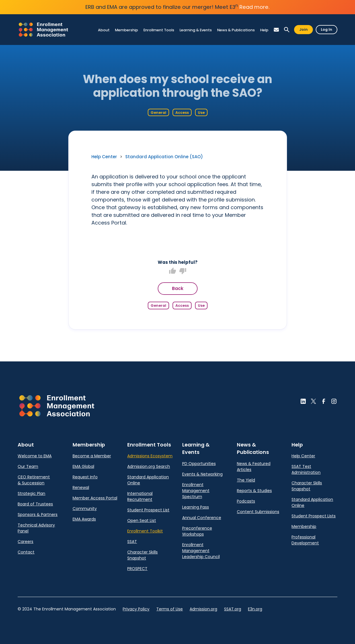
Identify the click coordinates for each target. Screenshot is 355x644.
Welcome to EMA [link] (35, 456)
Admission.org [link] (203, 609)
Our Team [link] (28, 466)
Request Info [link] (85, 477)
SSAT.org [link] (233, 609)
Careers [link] (25, 542)
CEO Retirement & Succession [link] (34, 480)
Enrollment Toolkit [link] (145, 531)
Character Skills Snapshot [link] (142, 555)
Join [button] (303, 29)
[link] (43, 30)
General (158, 113)
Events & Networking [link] (202, 474)
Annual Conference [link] (202, 518)
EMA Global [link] (83, 466)
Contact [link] (26, 552)
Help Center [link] (104, 157)
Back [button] (178, 288)
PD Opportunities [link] (199, 464)
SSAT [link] (132, 542)
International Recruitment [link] (140, 496)
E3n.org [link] (255, 609)
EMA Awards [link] (84, 519)
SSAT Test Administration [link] (306, 469)
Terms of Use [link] (170, 609)
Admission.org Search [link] (149, 466)
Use (201, 113)
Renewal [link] (81, 487)
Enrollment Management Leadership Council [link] (201, 551)
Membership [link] (304, 526)
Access (182, 113)
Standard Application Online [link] (148, 480)
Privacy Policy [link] (136, 609)
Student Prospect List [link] (148, 510)
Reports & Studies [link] (254, 491)
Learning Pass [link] (196, 507)
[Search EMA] (287, 30)
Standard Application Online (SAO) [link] (164, 157)
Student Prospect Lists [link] (314, 516)
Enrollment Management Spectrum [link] (196, 491)
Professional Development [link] (305, 540)
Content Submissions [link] (258, 512)
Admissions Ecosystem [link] (150, 456)
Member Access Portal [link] (95, 498)
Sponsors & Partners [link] (38, 515)
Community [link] (85, 509)
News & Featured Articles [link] (254, 467)
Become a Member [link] (92, 456)
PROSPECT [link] (137, 569)
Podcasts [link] (246, 501)
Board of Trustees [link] (35, 504)
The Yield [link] (246, 480)
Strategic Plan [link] (31, 493)
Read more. (255, 7)
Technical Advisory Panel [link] (36, 528)
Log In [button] (327, 29)
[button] (276, 30)
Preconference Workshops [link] (197, 531)
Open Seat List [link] (142, 520)
